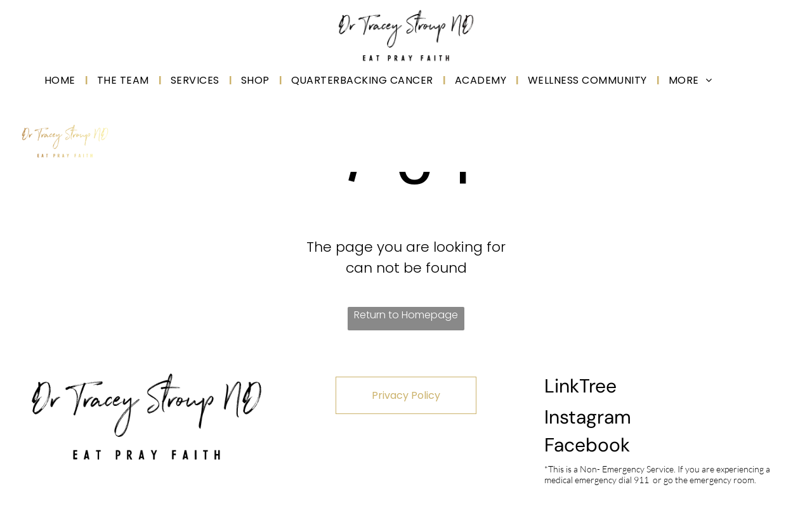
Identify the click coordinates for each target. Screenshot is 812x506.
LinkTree (580, 386)
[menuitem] (61, 80)
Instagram (588, 417)
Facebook (587, 445)
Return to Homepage (406, 315)
